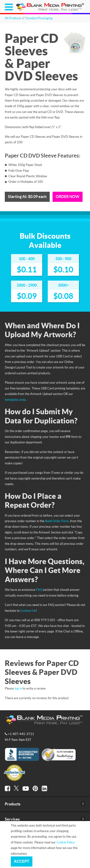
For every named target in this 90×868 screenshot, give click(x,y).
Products (13, 804)
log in (18, 688)
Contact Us (28, 611)
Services (12, 819)
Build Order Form (57, 521)
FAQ (39, 590)
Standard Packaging (39, 18)
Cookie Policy (66, 842)
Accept (22, 861)
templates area (15, 400)
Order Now (68, 197)
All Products (13, 18)
